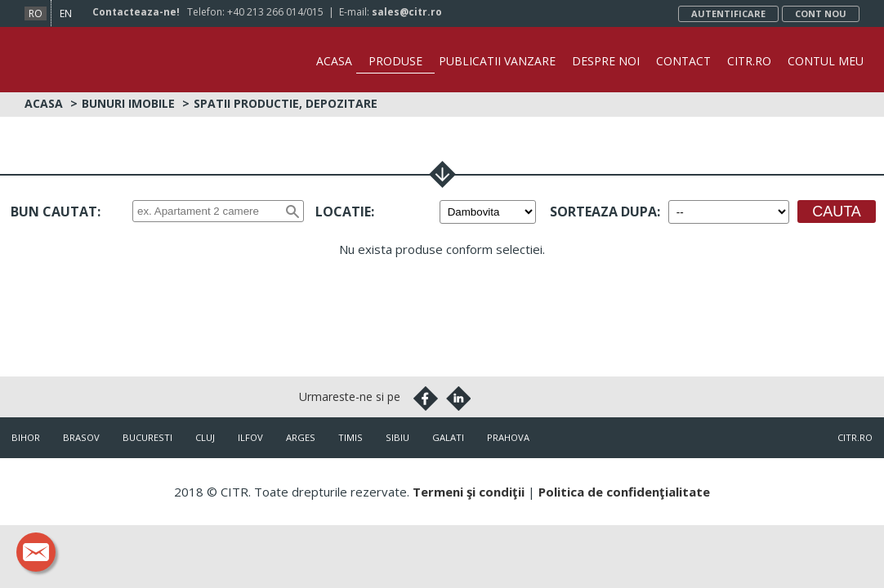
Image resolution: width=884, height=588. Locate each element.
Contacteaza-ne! (136, 12)
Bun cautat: (56, 212)
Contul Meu (826, 61)
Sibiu (397, 437)
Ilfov (250, 437)
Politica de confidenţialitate (624, 492)
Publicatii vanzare (497, 61)
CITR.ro (749, 61)
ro (36, 13)
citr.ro (855, 437)
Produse (395, 61)
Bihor (26, 437)
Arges (301, 437)
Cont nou (821, 13)
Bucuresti (147, 437)
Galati (448, 437)
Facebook (426, 399)
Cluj (205, 437)
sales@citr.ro (407, 12)
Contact (683, 61)
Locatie (343, 212)
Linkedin (458, 399)
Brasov (81, 437)
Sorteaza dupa (603, 212)
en (66, 13)
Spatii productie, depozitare (286, 103)
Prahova (508, 437)
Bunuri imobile (128, 103)
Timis (350, 437)
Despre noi (606, 61)
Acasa (334, 61)
